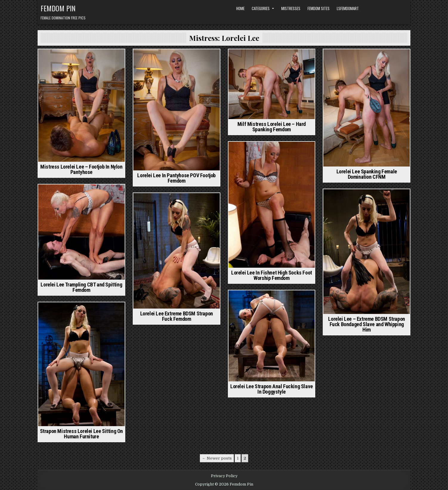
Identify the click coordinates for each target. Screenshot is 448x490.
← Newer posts (217, 458)
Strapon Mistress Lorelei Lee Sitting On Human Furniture (81, 434)
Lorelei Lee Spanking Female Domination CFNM (367, 174)
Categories (261, 8)
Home (240, 8)
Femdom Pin (58, 8)
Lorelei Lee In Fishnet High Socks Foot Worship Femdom (272, 275)
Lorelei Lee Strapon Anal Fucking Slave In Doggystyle (272, 389)
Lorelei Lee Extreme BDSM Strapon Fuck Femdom (177, 316)
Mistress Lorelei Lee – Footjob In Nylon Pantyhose (81, 169)
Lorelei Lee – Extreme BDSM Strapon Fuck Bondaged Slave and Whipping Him (366, 324)
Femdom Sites (319, 8)
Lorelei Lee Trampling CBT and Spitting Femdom (81, 287)
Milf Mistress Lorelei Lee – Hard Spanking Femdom (272, 127)
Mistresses (291, 8)
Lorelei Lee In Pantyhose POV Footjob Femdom (176, 178)
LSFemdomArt (348, 8)
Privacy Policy (224, 476)
